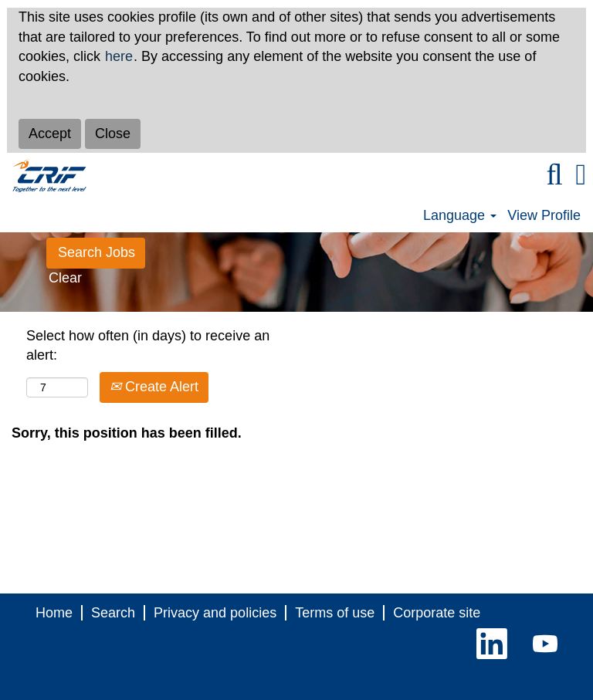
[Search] (554, 176)
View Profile (544, 215)
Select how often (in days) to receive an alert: (148, 346)
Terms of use (335, 613)
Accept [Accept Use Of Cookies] (50, 134)
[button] (581, 176)
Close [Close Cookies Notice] (113, 134)
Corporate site (437, 613)
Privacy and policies (215, 613)
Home (54, 613)
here (119, 56)
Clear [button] (65, 278)
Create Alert (154, 387)
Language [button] (460, 215)
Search (113, 613)
